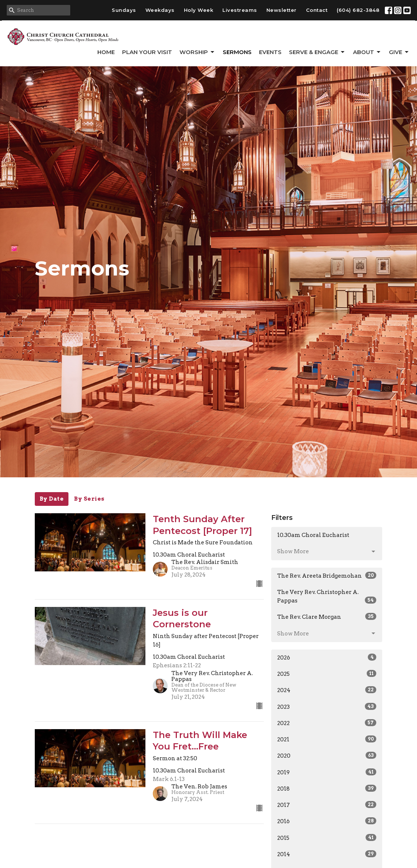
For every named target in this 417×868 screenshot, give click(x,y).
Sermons (237, 52)
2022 (327, 723)
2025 (327, 674)
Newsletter (282, 10)
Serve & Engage (317, 52)
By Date (52, 499)
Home (106, 52)
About (367, 52)
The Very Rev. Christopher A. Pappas (327, 596)
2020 (327, 755)
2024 (327, 690)
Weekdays (160, 10)
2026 (327, 657)
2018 (327, 788)
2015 (327, 838)
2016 (327, 821)
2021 (327, 739)
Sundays (124, 10)
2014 (327, 854)
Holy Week (199, 10)
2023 (327, 707)
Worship (197, 52)
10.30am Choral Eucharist (313, 535)
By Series (89, 499)
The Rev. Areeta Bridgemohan (327, 575)
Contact (317, 10)
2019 (327, 772)
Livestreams (240, 10)
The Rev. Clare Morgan (327, 617)
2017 (327, 805)
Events (270, 52)
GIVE (399, 52)
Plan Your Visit (147, 52)
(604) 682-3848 (358, 10)
